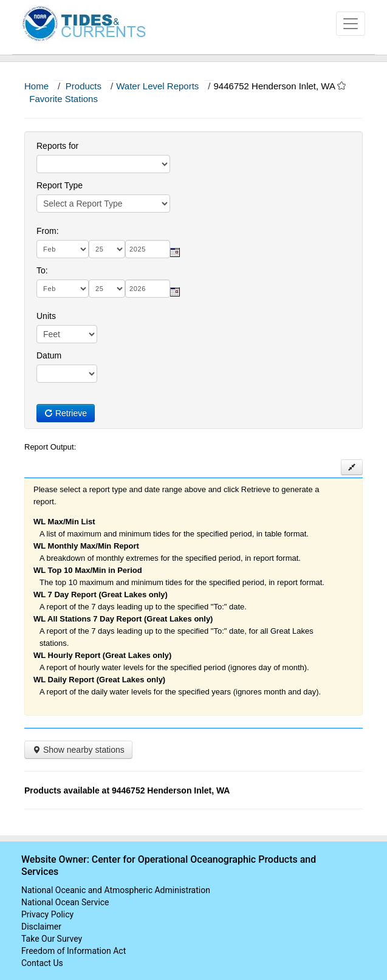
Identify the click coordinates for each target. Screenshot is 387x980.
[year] (148, 249)
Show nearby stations (78, 750)
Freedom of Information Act (74, 951)
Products (84, 86)
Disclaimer (41, 927)
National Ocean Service (65, 902)
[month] (63, 249)
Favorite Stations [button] (69, 99)
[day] (107, 249)
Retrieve (66, 413)
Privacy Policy (47, 914)
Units (46, 316)
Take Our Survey (52, 939)
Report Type (60, 185)
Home (36, 86)
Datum (49, 355)
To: (42, 270)
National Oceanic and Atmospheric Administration (116, 890)
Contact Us (42, 963)
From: (48, 231)
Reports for (57, 146)
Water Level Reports (157, 86)
